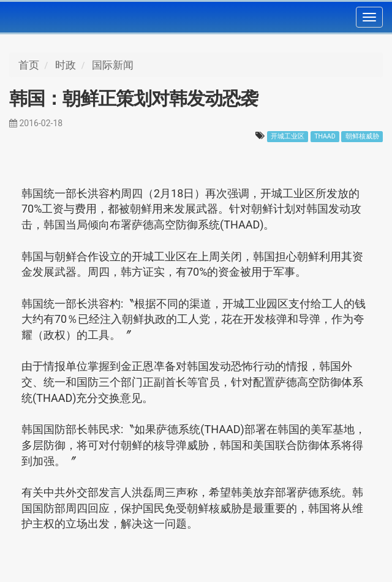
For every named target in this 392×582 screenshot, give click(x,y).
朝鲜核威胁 (362, 136)
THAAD (325, 136)
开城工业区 (288, 136)
